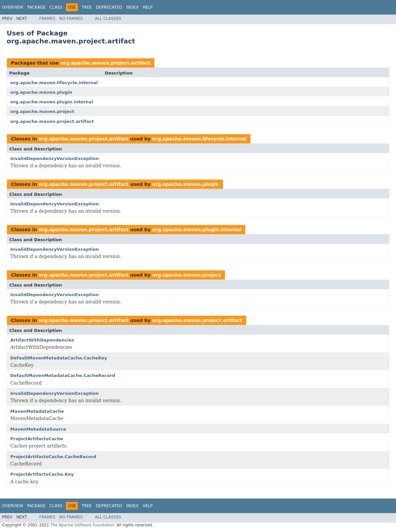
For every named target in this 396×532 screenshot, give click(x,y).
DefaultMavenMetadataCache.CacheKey (59, 358)
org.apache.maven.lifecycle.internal (54, 83)
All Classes (108, 19)
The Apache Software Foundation (82, 525)
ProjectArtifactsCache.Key (42, 474)
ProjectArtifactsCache (37, 439)
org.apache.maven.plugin (41, 92)
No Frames (71, 19)
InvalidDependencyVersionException (55, 159)
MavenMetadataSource (38, 429)
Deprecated (109, 7)
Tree (87, 7)
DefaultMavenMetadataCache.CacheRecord (63, 375)
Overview (13, 7)
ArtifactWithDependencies (42, 340)
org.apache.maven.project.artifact (105, 63)
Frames (47, 19)
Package (36, 7)
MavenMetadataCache (37, 411)
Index (133, 7)
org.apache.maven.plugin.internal (52, 102)
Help (148, 7)
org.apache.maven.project (42, 111)
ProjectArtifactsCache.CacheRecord (53, 457)
